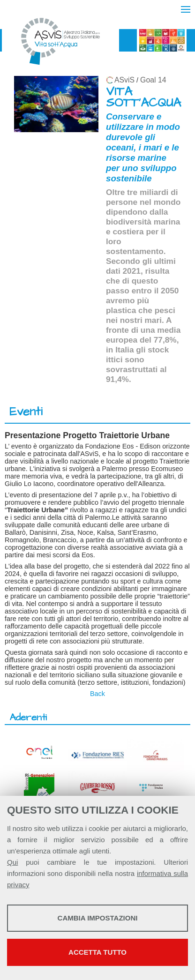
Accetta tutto (97, 952)
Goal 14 (153, 80)
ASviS (124, 80)
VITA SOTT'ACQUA (143, 97)
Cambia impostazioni (98, 918)
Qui (12, 862)
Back (97, 694)
